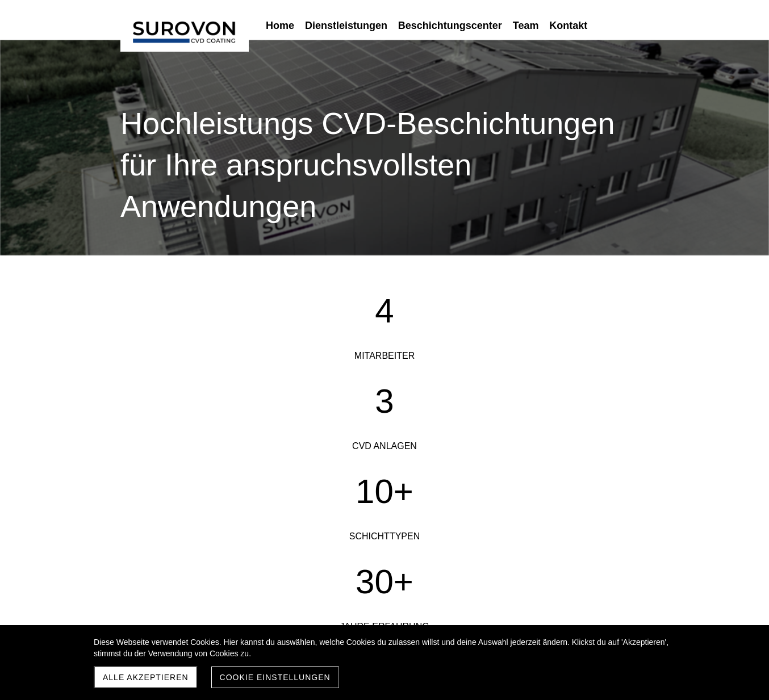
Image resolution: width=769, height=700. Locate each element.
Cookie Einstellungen (275, 677)
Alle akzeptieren (146, 677)
